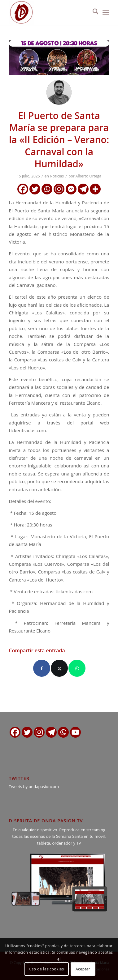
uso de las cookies (47, 969)
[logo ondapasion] (49, 12)
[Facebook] (23, 189)
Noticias (57, 176)
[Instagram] (59, 189)
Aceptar (83, 969)
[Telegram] (83, 189)
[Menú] (106, 12)
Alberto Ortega (88, 176)
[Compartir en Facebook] (42, 668)
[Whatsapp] (47, 189)
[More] (95, 189)
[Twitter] (35, 189)
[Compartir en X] (59, 668)
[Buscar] (92, 12)
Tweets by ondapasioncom (34, 786)
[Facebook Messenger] (71, 189)
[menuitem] (92, 12)
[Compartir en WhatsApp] (77, 668)
